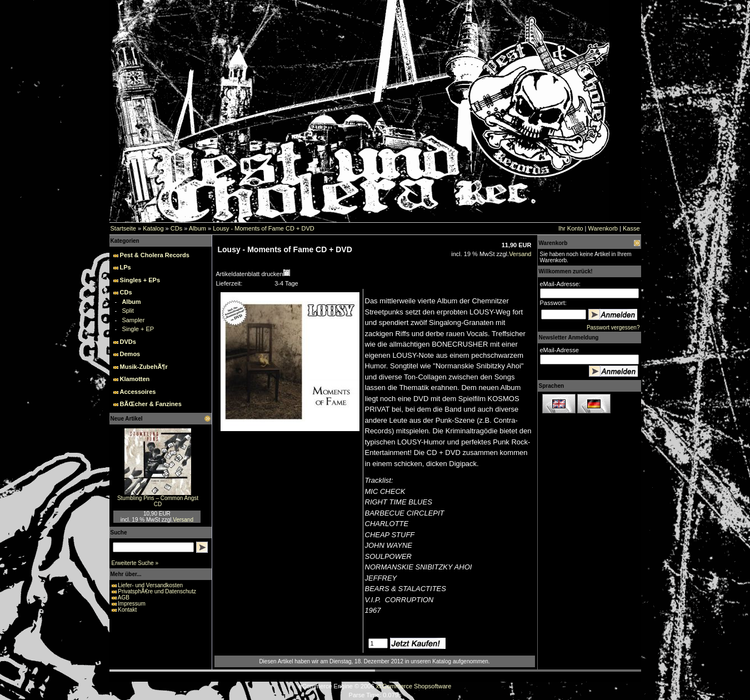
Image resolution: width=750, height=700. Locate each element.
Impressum (131, 604)
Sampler (133, 320)
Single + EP (138, 329)
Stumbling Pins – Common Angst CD (158, 501)
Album (197, 228)
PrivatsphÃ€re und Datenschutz (157, 591)
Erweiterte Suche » (135, 563)
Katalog (153, 228)
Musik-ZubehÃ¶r (144, 367)
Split (127, 311)
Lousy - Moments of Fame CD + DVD (263, 228)
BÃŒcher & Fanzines (151, 404)
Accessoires (138, 392)
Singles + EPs (140, 280)
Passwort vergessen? (613, 327)
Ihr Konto (571, 228)
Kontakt (127, 610)
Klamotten (135, 379)
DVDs (128, 342)
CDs (176, 228)
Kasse (631, 228)
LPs (126, 267)
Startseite (123, 228)
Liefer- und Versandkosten (150, 585)
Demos (130, 354)
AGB (124, 597)
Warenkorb (603, 228)
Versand (183, 520)
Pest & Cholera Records (155, 255)
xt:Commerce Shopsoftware (414, 686)
